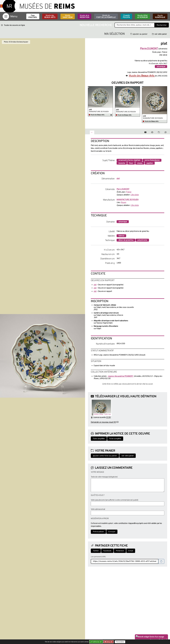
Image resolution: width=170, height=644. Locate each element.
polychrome (142, 240)
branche (122, 163)
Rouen (124, 203)
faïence (121, 236)
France (129, 192)
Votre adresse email (98, 509)
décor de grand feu (126, 240)
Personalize (120, 642)
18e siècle (135, 195)
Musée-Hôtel (142, 16)
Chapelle (126, 16)
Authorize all (96, 642)
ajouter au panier (139, 34)
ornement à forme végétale (129, 160)
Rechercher (162, 25)
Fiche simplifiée (99, 439)
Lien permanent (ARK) (98, 557)
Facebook (107, 551)
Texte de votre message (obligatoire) (104, 477)
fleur (131, 163)
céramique (161, 67)
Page (33, 16)
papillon (150, 163)
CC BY (108, 417)
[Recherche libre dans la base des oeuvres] (135, 25)
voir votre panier (159, 34)
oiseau (140, 163)
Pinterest (120, 551)
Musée (68, 16)
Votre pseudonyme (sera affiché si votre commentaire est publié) (115, 500)
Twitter (96, 551)
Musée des (50, 16)
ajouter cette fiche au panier (105, 456)
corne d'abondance (152, 160)
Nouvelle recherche (96, 25)
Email (131, 551)
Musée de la (85, 16)
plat (90, 110)
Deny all (109, 642)
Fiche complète (115, 439)
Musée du (106, 16)
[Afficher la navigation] (6, 16)
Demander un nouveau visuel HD (103, 422)
